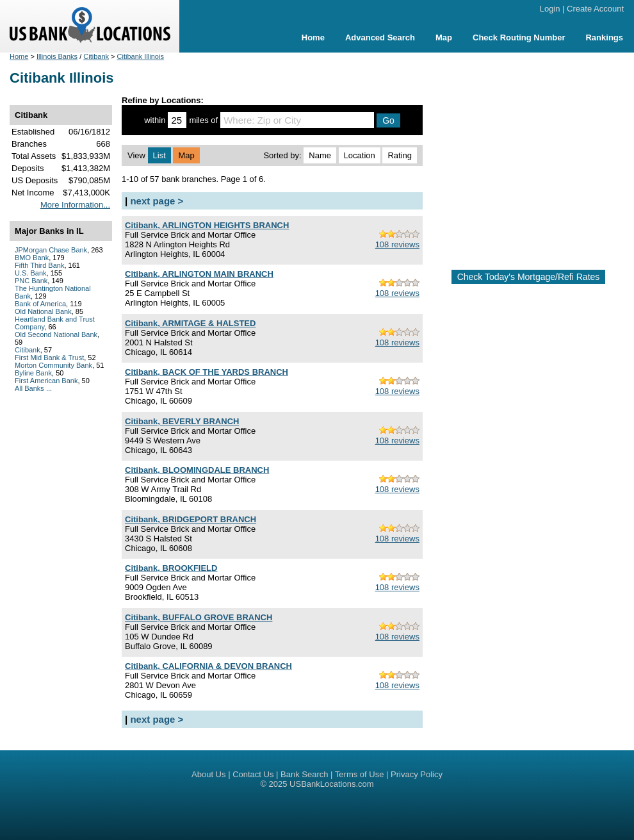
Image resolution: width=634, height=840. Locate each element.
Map (444, 37)
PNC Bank (31, 281)
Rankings (604, 37)
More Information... (75, 205)
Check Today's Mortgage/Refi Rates (529, 277)
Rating (400, 155)
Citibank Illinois (141, 56)
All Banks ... (33, 388)
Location (360, 155)
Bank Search (304, 774)
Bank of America (40, 304)
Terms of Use (360, 774)
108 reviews (397, 244)
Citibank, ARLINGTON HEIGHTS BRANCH (207, 225)
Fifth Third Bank (39, 265)
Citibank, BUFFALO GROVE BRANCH (199, 617)
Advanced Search (380, 37)
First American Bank (46, 381)
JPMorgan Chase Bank (51, 250)
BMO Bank (32, 258)
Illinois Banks (57, 56)
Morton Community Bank (53, 365)
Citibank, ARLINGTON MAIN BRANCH (199, 274)
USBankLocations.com (332, 784)
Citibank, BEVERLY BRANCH (182, 421)
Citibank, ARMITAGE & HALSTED (190, 323)
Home (313, 37)
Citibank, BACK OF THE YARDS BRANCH (207, 372)
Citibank (96, 56)
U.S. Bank (31, 273)
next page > (157, 201)
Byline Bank (33, 373)
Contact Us (253, 774)
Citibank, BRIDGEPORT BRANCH (191, 519)
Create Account (595, 9)
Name (320, 155)
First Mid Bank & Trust (49, 358)
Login (550, 9)
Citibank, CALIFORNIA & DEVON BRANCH (208, 666)
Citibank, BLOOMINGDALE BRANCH (197, 470)
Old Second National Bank (56, 334)
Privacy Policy (417, 774)
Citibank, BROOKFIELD (171, 568)
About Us (208, 774)
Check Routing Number (519, 37)
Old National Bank (43, 311)
